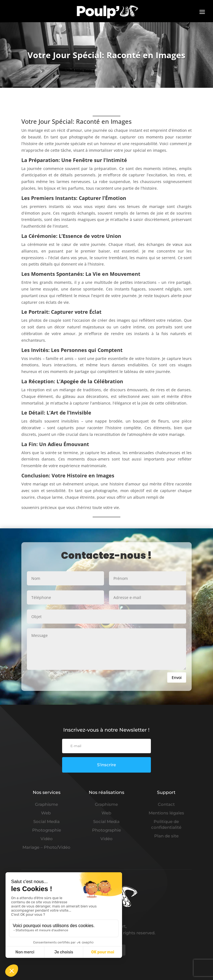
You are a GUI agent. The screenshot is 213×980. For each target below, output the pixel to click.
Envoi (177, 677)
